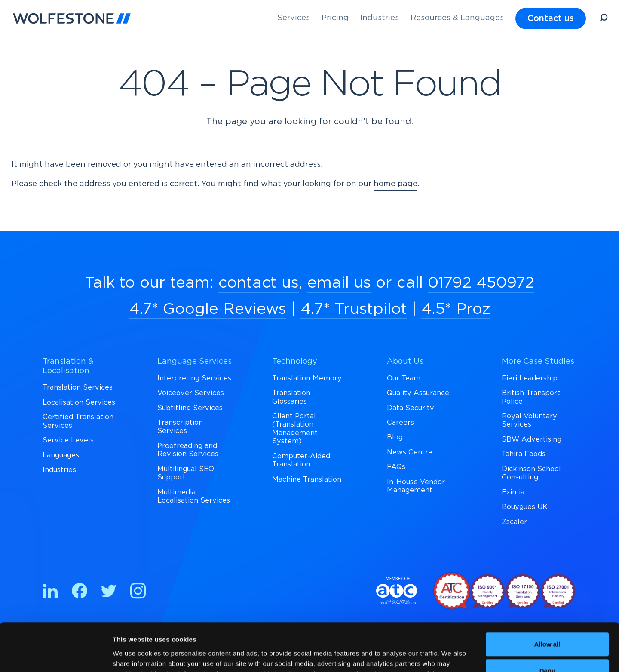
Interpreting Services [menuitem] (194, 378)
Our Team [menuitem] (404, 378)
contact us (259, 283)
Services (294, 18)
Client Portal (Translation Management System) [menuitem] (295, 429)
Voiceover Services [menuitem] (191, 393)
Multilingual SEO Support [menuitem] (186, 473)
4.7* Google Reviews (208, 309)
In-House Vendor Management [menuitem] (416, 486)
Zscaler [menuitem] (514, 522)
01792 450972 (481, 283)
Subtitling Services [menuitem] (190, 408)
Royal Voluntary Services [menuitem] (529, 420)
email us (339, 283)
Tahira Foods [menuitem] (524, 454)
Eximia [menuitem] (513, 492)
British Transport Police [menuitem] (531, 397)
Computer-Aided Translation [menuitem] (301, 460)
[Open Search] (604, 19)
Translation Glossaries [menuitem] (291, 397)
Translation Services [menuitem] (78, 387)
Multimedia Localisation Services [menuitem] (194, 496)
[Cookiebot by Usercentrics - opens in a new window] (56, 655)
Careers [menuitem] (400, 423)
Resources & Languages (457, 18)
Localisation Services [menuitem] (79, 402)
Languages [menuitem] (61, 455)
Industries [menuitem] (59, 470)
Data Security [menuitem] (411, 408)
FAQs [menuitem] (396, 467)
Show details (133, 655)
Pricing (335, 18)
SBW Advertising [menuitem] (532, 439)
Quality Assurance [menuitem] (418, 393)
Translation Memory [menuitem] (307, 378)
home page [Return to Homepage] (395, 184)
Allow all (547, 602)
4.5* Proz (456, 309)
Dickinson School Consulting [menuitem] (531, 473)
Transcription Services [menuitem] (180, 427)
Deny (547, 628)
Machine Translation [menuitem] (307, 479)
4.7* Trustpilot (354, 309)
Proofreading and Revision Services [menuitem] (188, 450)
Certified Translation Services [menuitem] (78, 421)
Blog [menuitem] (395, 437)
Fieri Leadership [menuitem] (530, 378)
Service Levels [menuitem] (68, 440)
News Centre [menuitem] (410, 452)
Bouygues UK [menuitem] (525, 507)
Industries (380, 18)
